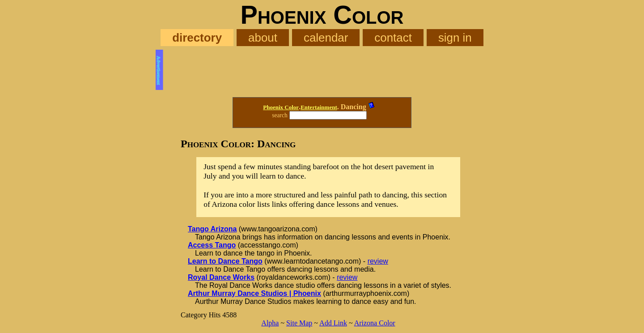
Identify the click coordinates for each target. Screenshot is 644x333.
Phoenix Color (281, 107)
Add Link (333, 323)
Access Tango (212, 245)
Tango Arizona (212, 229)
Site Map (299, 323)
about (263, 38)
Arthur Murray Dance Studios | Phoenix (254, 293)
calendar (326, 38)
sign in (455, 38)
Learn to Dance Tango (225, 261)
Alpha (270, 323)
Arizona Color (375, 323)
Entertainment (319, 107)
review (378, 261)
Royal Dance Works (221, 277)
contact (393, 38)
